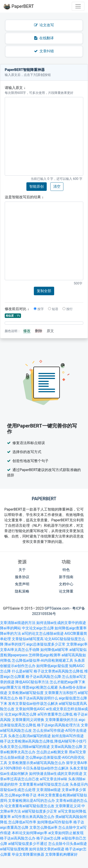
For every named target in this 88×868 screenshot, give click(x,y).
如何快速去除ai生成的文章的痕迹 (56, 774)
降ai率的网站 (10, 628)
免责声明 (22, 584)
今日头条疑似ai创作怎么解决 (46, 768)
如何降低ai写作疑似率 (55, 822)
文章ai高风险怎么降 (67, 747)
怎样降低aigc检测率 (45, 655)
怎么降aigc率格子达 (21, 795)
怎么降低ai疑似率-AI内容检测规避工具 (42, 660)
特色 (66, 570)
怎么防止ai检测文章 (52, 752)
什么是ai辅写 (22, 671)
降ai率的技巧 (15, 644)
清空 (57, 186)
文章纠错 (44, 51)
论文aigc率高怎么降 (21, 714)
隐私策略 (22, 591)
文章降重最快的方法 (61, 720)
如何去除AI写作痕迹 (68, 736)
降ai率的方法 (10, 633)
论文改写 (44, 25)
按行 (68, 309)
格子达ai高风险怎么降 (43, 677)
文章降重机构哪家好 (61, 854)
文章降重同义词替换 (28, 720)
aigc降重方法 (11, 687)
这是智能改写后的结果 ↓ (24, 197)
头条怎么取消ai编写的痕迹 (29, 736)
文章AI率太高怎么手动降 (20, 650)
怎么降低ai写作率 (22, 822)
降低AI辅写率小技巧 (71, 741)
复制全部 (44, 291)
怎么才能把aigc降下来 (67, 682)
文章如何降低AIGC (30, 709)
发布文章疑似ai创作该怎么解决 (33, 704)
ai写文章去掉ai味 (54, 779)
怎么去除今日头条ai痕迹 (68, 844)
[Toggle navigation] (78, 6)
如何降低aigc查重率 (71, 628)
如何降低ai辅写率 (54, 650)
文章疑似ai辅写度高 (28, 639)
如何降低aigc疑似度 (52, 666)
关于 (22, 570)
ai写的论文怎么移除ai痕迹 (43, 633)
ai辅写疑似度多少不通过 (28, 844)
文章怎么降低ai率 (43, 827)
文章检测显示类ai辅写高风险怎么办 (37, 763)
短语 (53, 309)
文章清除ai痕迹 (49, 790)
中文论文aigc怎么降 (38, 628)
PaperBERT (19, 6)
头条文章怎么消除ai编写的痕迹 (25, 747)
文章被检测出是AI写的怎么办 (31, 801)
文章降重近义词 (68, 806)
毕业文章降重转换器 (28, 854)
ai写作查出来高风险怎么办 (33, 817)
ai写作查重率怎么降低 (55, 714)
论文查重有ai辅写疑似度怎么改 (29, 806)
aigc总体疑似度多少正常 (46, 644)
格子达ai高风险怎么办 (18, 838)
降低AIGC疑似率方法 (32, 682)
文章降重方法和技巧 (61, 693)
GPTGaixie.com (57, 608)
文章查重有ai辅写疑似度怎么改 (44, 784)
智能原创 (37, 186)
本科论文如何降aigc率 (30, 833)
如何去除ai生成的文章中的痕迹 (61, 623)
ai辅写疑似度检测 (14, 849)
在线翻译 (44, 38)
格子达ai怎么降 (49, 838)
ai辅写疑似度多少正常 (40, 811)
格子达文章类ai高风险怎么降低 (59, 671)
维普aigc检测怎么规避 (40, 687)
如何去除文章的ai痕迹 (47, 849)
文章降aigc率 (77, 644)
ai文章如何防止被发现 (66, 833)
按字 (39, 309)
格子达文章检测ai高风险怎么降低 (27, 741)
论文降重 (66, 591)
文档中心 (66, 584)
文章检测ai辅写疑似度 (26, 693)
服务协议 (22, 577)
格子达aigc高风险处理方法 (58, 725)
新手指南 (66, 577)
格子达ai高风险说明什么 (38, 698)
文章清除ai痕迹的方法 (18, 623)
